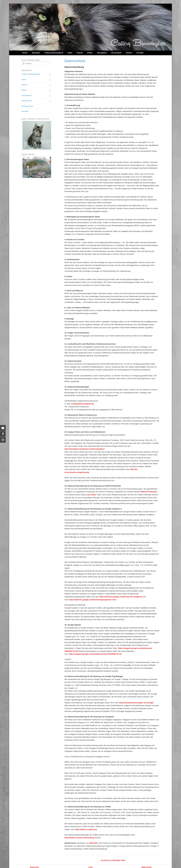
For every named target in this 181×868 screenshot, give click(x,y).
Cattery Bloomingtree (54, 53)
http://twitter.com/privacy (86, 829)
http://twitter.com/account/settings (79, 838)
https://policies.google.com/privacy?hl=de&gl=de (121, 597)
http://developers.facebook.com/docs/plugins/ (84, 449)
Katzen (80, 53)
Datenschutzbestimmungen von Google (136, 703)
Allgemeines (27, 101)
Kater (70, 53)
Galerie (129, 53)
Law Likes (91, 495)
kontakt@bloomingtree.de (83, 404)
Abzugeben (102, 53)
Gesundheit (116, 53)
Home (25, 53)
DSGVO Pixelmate (149, 492)
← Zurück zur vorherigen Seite (112, 860)
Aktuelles (36, 53)
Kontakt (140, 53)
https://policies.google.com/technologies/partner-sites (93, 600)
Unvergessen (27, 106)
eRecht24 (94, 843)
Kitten (90, 53)
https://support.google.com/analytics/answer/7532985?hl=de (95, 654)
